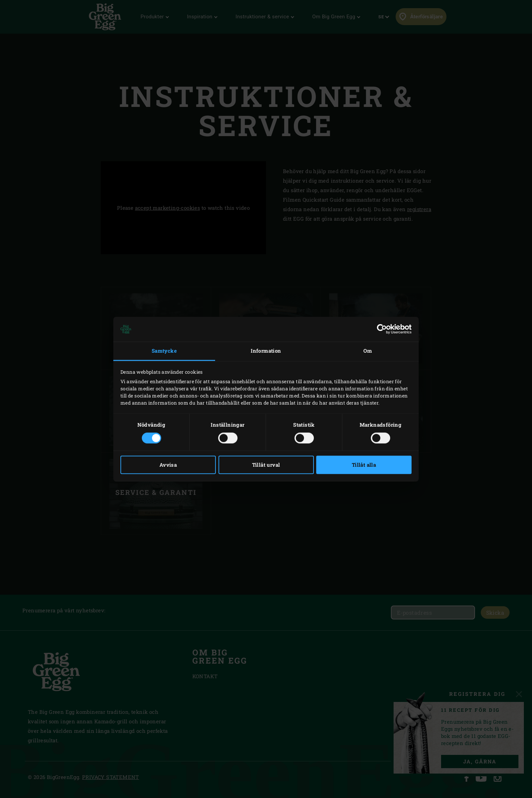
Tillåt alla (364, 465)
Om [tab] (368, 351)
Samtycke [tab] (164, 351)
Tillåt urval (266, 465)
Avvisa (168, 465)
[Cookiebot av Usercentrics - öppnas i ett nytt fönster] (382, 329)
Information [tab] (266, 351)
